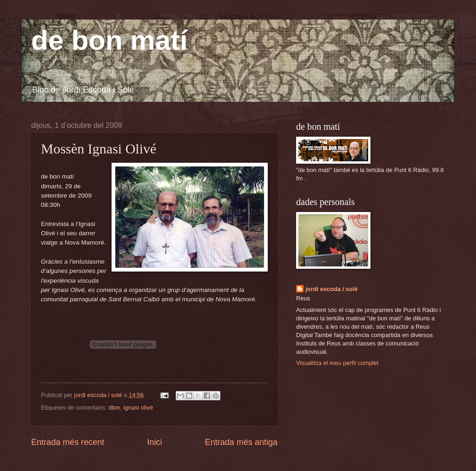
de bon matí (109, 40)
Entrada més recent (68, 442)
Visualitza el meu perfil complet (337, 363)
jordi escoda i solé (331, 289)
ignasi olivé (138, 408)
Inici (154, 442)
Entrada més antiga (241, 442)
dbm (114, 408)
